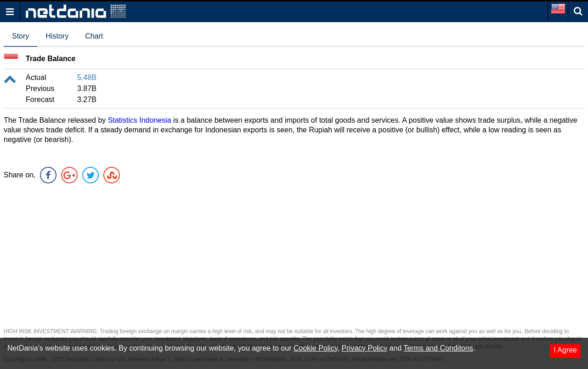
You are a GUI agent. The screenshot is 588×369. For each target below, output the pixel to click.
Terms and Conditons (438, 348)
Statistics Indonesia (140, 120)
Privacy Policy (365, 348)
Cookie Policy (316, 348)
